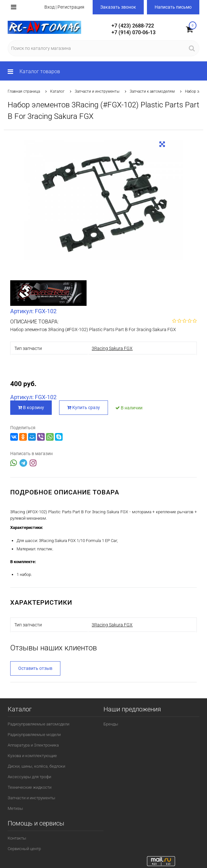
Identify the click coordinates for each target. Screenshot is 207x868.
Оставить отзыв (35, 668)
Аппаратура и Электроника (33, 745)
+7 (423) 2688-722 (133, 26)
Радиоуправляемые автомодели (38, 724)
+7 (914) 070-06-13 (134, 32)
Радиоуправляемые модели (34, 735)
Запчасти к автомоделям (152, 91)
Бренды (111, 724)
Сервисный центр (24, 849)
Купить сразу (84, 407)
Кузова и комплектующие (32, 756)
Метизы (15, 808)
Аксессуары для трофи (29, 777)
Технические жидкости (30, 787)
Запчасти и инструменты (97, 91)
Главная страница (24, 91)
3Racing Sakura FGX (112, 348)
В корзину (31, 407)
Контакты (17, 838)
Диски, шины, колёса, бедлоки (36, 766)
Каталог (57, 91)
